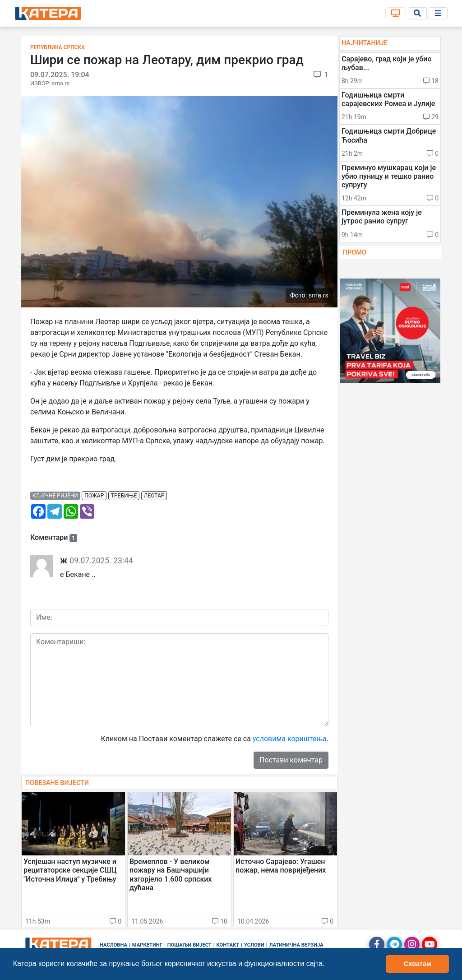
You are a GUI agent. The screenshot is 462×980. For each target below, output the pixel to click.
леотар (154, 496)
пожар (94, 496)
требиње (124, 496)
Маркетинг (147, 945)
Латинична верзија (296, 945)
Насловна (113, 945)
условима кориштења (290, 739)
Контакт (228, 945)
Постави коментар (291, 760)
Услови (254, 945)
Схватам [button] (418, 964)
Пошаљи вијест (189, 945)
